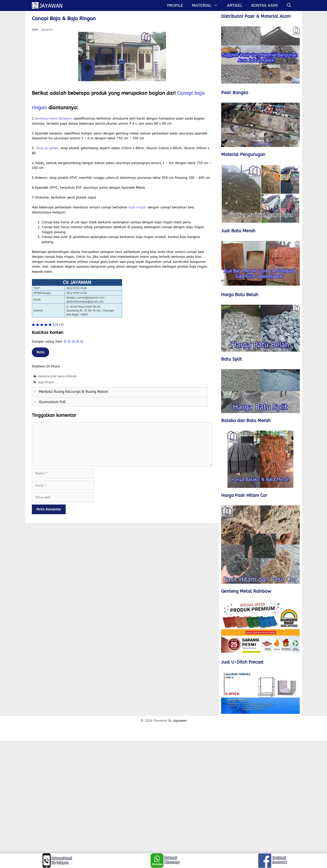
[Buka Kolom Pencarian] (289, 5)
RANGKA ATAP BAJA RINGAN (57, 376)
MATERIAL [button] (207, 5)
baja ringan (137, 207)
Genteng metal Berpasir (53, 118)
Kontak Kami (265, 5)
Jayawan (180, 721)
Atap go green (47, 148)
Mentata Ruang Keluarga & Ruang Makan (73, 392)
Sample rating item (47, 342)
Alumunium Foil (52, 402)
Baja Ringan (46, 382)
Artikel (235, 5)
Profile (175, 5)
